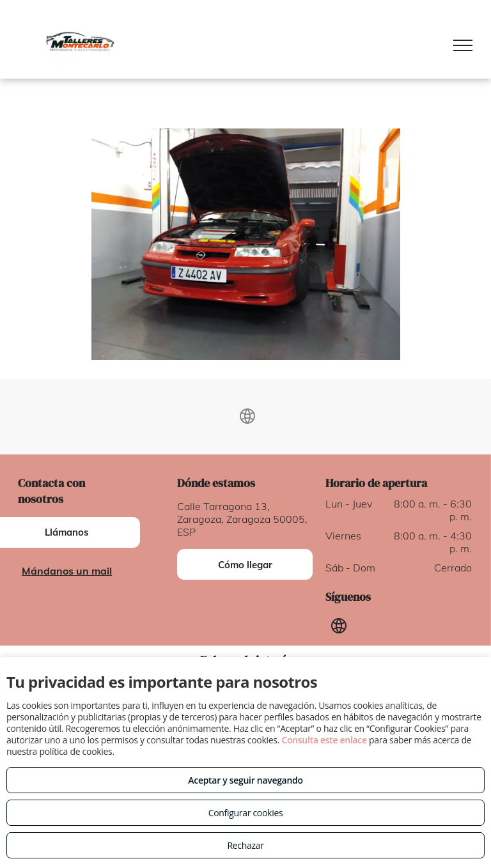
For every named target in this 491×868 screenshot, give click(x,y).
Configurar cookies (246, 813)
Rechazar (245, 845)
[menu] (463, 45)
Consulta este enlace (324, 740)
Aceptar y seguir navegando (245, 780)
